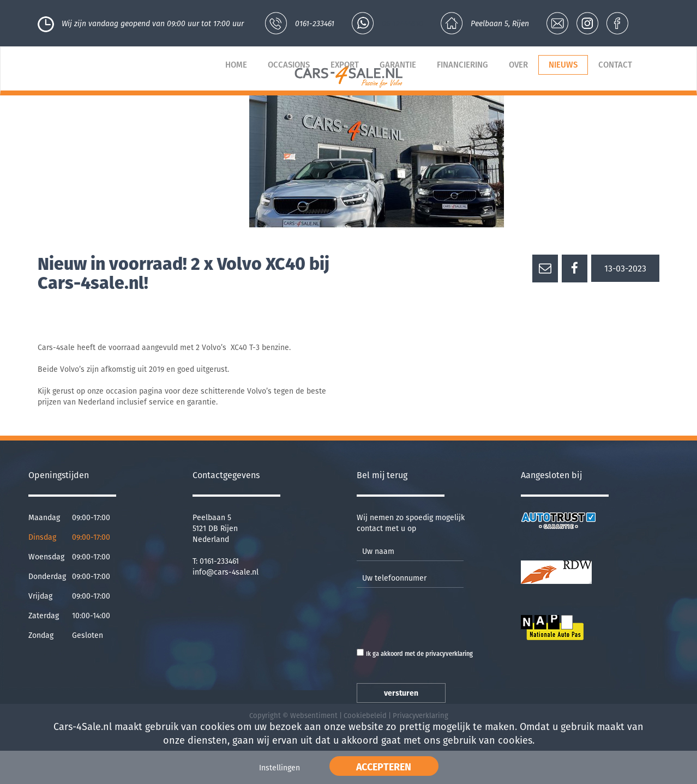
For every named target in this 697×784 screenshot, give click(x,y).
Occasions (289, 65)
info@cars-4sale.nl (226, 572)
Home (236, 65)
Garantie (398, 65)
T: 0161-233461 (216, 561)
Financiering (462, 65)
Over (518, 65)
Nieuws (563, 65)
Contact (615, 65)
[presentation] (440, 617)
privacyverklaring (449, 654)
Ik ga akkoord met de (419, 654)
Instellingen (280, 768)
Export (345, 65)
